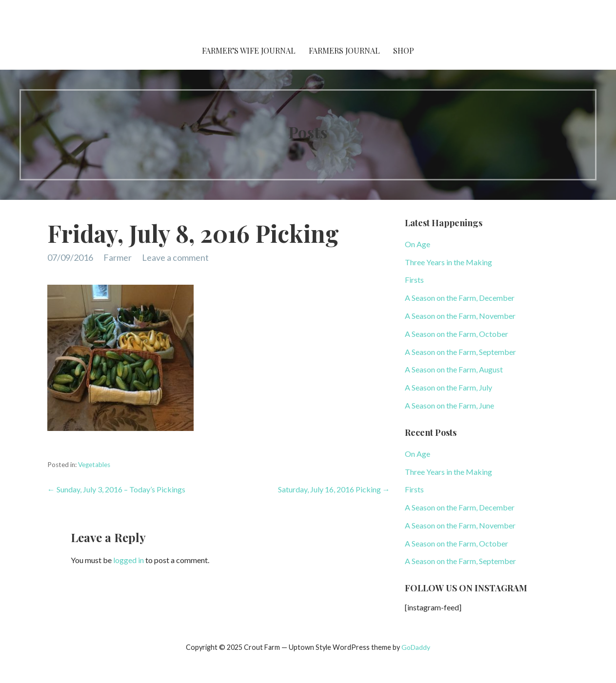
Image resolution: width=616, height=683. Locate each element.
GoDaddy (416, 647)
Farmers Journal (344, 50)
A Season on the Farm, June (449, 405)
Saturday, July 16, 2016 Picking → (334, 489)
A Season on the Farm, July (448, 387)
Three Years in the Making (448, 262)
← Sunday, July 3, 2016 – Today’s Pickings (116, 489)
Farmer (118, 257)
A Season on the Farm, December (460, 298)
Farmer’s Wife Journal (249, 50)
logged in (129, 560)
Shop (404, 50)
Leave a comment (175, 257)
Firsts (414, 280)
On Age (417, 244)
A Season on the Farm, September (460, 352)
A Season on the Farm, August (454, 369)
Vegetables (94, 465)
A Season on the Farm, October (457, 334)
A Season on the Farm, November (460, 316)
